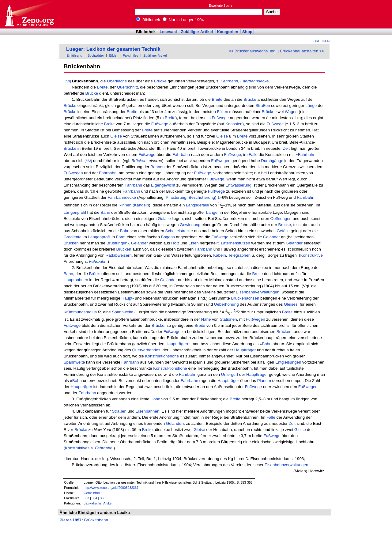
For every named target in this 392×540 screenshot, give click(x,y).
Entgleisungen (288, 362)
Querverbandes (146, 350)
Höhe (155, 399)
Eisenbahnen (148, 411)
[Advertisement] (364, 14)
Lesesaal (168, 32)
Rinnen (125, 205)
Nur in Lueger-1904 (183, 20)
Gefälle (164, 219)
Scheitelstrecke (179, 231)
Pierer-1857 (70, 520)
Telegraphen (239, 255)
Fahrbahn (181, 155)
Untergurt (230, 374)
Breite (102, 87)
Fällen (223, 112)
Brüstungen (117, 243)
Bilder (113, 55)
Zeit (286, 148)
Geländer (271, 237)
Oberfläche (117, 81)
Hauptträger (245, 350)
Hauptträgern (177, 344)
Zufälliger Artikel (197, 32)
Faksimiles (130, 55)
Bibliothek (148, 20)
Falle (253, 155)
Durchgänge (272, 161)
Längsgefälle (198, 205)
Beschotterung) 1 (204, 197)
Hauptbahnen (76, 280)
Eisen (193, 243)
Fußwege (220, 118)
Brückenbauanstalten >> (302, 51)
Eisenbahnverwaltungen (258, 292)
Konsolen (234, 124)
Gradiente (73, 237)
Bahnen (157, 167)
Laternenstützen (236, 243)
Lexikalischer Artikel (98, 503)
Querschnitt (127, 87)
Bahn (105, 212)
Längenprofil (75, 212)
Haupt (127, 298)
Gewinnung (190, 225)
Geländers (175, 423)
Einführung (74, 55)
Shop (247, 32)
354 (95, 498)
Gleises (291, 304)
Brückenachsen (245, 298)
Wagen (291, 112)
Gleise (116, 136)
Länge (311, 106)
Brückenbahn (96, 520)
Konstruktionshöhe (162, 356)
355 (103, 498)
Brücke (160, 81)
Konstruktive (311, 255)
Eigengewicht (163, 185)
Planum (264, 381)
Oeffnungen (281, 219)
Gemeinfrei (92, 493)
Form (121, 237)
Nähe (206, 319)
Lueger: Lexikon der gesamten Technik (113, 49)
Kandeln (141, 205)
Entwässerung (238, 185)
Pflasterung (176, 197)
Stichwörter (96, 55)
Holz (175, 243)
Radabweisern (119, 255)
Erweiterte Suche (221, 6)
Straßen (263, 106)
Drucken (322, 41)
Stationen (228, 319)
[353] (67, 81)
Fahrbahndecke (122, 197)
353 (86, 498)
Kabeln (220, 255)
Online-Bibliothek (29, 14)
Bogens (168, 237)
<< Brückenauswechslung (252, 51)
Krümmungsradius (80, 312)
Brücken (71, 243)
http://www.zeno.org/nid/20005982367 (111, 488)
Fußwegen (221, 161)
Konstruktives (77, 448)
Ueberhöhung (226, 304)
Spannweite (123, 312)
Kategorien (228, 32)
